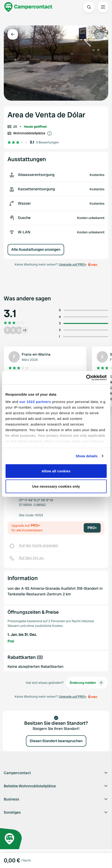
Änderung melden (87, 683)
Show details (87, 456)
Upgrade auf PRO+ (73, 264)
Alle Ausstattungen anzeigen (36, 249)
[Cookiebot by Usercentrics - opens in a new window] (86, 378)
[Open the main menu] (103, 7)
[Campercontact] (28, 7)
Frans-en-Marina (36, 354)
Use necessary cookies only (56, 486)
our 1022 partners (35, 402)
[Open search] (89, 7)
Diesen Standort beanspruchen (56, 741)
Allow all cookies (56, 471)
